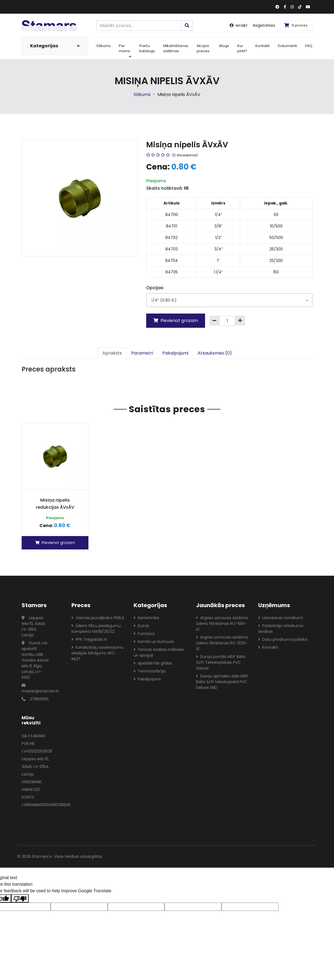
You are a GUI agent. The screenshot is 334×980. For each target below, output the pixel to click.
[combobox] (229, 300)
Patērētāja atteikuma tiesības (281, 629)
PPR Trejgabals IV (89, 639)
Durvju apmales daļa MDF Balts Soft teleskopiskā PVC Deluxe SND (222, 682)
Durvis (141, 626)
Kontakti (263, 46)
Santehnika (146, 618)
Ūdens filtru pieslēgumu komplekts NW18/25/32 (96, 629)
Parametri (142, 353)
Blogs (224, 46)
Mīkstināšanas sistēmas (176, 49)
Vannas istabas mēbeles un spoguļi (159, 652)
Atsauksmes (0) (215, 353)
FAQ (309, 46)
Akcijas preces (203, 49)
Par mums (125, 51)
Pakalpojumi (175, 353)
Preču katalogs (147, 49)
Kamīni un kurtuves (154, 642)
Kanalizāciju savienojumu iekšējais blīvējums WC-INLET (97, 653)
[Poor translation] (20, 898)
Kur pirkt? (242, 49)
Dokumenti (287, 46)
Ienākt (239, 25)
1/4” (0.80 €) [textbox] (164, 300)
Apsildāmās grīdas (153, 663)
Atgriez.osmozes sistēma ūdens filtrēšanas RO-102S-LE (222, 643)
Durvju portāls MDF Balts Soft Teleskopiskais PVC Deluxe (221, 662)
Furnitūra (144, 634)
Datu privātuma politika (283, 639)
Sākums (103, 46)
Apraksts (112, 353)
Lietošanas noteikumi (280, 618)
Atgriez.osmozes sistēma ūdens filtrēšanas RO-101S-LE (222, 624)
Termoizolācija (150, 671)
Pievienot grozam (176, 321)
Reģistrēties (264, 25)
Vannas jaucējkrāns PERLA (98, 618)
